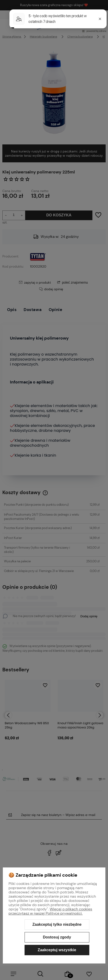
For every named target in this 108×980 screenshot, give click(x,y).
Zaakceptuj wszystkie (57, 950)
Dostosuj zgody (57, 937)
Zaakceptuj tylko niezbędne (57, 924)
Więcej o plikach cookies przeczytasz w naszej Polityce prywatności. (50, 911)
